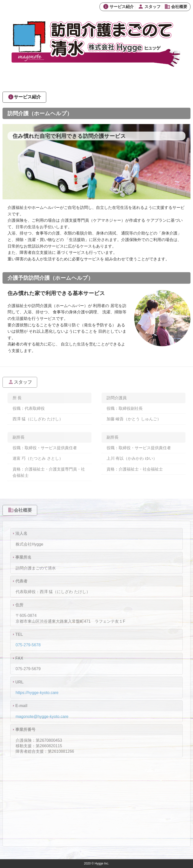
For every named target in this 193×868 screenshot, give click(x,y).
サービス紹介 (118, 7)
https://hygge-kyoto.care (37, 693)
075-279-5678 (28, 645)
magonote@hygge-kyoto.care (42, 716)
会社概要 (176, 7)
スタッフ (149, 7)
